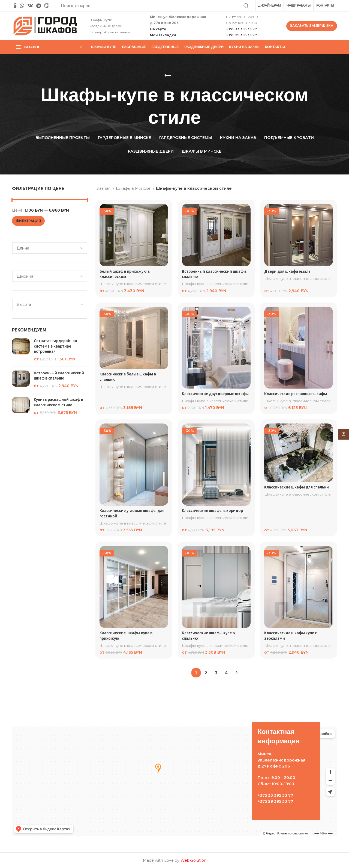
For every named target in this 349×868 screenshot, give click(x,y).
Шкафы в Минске (134, 188)
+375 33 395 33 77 (241, 29)
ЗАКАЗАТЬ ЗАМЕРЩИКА (312, 26)
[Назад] (168, 76)
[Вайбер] (47, 6)
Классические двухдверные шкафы (215, 393)
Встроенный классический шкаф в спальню (59, 376)
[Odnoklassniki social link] (15, 6)
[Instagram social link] (344, 434)
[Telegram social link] (39, 6)
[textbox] (23, 248)
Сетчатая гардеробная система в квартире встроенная (55, 346)
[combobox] (50, 248)
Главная (103, 188)
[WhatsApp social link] (22, 6)
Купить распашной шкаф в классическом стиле (58, 402)
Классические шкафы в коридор (212, 511)
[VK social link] (30, 6)
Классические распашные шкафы (296, 393)
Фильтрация (28, 221)
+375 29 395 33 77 (241, 35)
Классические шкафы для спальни (297, 487)
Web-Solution (193, 860)
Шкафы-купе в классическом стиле (133, 284)
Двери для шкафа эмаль (287, 271)
